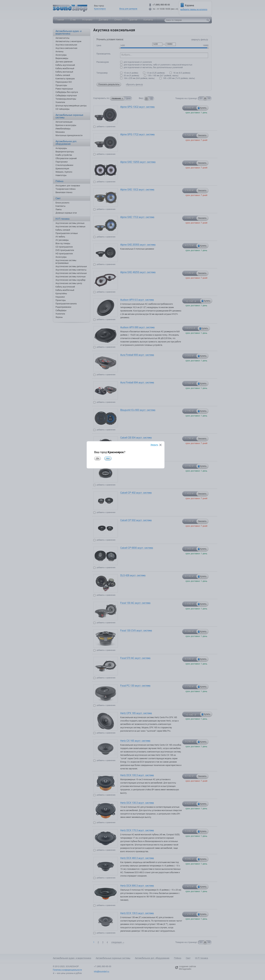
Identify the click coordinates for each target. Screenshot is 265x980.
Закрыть (161, 480)
